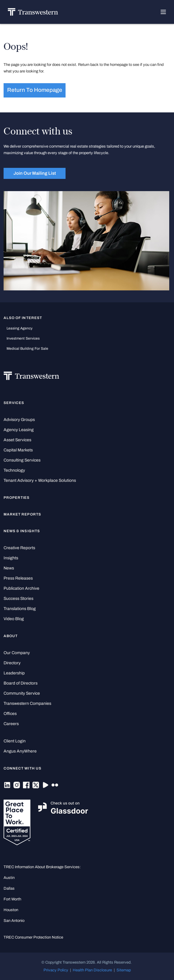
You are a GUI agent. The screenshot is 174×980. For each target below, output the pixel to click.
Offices (10, 714)
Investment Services (23, 338)
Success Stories (18, 599)
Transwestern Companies (27, 703)
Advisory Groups (19, 420)
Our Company (17, 653)
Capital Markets (18, 450)
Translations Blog (20, 609)
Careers (11, 724)
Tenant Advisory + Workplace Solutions (40, 480)
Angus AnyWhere (20, 751)
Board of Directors (21, 683)
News (9, 568)
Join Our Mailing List (35, 173)
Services (14, 403)
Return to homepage (35, 90)
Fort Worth (12, 899)
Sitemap (124, 970)
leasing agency (20, 328)
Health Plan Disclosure (92, 970)
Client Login (15, 741)
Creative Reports (19, 548)
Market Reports (22, 514)
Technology (14, 470)
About (11, 636)
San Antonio (14, 921)
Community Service (22, 693)
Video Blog (14, 619)
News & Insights (22, 531)
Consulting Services (22, 460)
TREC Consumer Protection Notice (33, 937)
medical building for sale (27, 349)
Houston (11, 910)
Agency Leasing (19, 430)
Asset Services (17, 440)
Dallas (9, 888)
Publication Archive (21, 588)
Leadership (14, 673)
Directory (12, 663)
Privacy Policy (56, 970)
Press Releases (18, 578)
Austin (9, 878)
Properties (17, 498)
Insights (11, 558)
